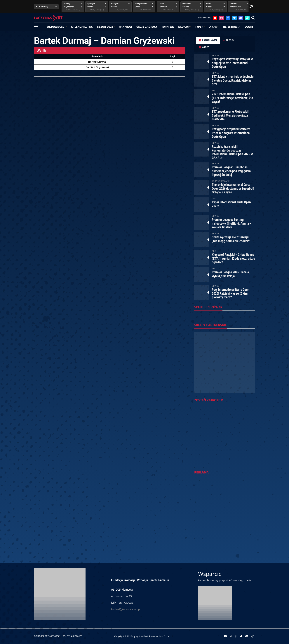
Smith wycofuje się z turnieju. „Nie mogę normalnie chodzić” (231, 239)
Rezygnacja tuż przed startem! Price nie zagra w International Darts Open (231, 133)
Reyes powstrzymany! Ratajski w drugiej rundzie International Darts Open (232, 63)
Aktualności (56, 27)
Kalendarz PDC (82, 27)
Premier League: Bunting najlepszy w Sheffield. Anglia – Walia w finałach (231, 223)
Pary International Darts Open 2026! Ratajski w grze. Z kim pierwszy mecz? (230, 293)
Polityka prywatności (47, 636)
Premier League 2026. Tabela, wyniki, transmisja (231, 274)
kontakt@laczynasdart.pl (126, 609)
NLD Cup (184, 27)
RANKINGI (125, 27)
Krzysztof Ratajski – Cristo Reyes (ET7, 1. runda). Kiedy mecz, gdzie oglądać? (233, 258)
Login (249, 27)
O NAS (213, 27)
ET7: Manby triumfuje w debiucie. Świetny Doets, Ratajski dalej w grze (233, 80)
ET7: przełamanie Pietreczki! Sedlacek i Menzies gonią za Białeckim (230, 115)
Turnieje (168, 27)
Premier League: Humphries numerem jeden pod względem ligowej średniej (231, 171)
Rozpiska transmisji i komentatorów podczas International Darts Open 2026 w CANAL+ (232, 152)
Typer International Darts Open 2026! (231, 204)
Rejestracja (232, 27)
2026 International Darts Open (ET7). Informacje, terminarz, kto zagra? (232, 98)
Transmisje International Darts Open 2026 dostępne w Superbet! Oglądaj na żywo (233, 188)
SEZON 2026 (105, 27)
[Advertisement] (225, 503)
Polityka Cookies (72, 636)
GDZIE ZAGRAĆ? (147, 27)
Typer (199, 27)
